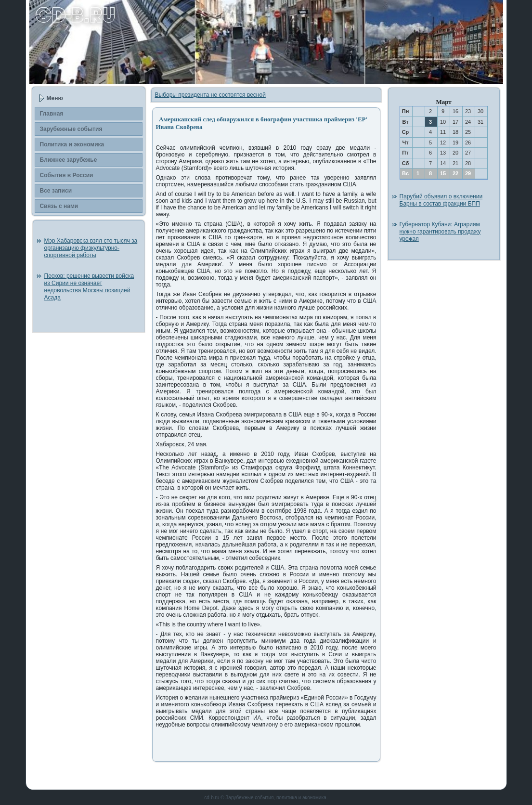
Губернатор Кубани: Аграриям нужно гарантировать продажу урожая (440, 232)
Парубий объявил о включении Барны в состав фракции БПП (441, 200)
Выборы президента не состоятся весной (210, 95)
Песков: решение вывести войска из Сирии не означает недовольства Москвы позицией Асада (89, 287)
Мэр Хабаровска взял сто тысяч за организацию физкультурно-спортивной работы (91, 248)
